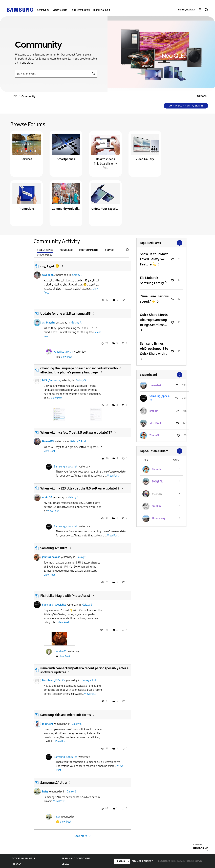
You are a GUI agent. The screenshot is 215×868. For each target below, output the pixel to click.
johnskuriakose (51, 557)
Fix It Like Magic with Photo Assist (65, 596)
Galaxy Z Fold (78, 441)
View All (161, 243)
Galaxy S (77, 275)
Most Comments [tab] (89, 250)
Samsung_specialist (66, 467)
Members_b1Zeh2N (54, 680)
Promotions (27, 209)
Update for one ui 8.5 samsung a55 (66, 314)
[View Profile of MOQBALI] (155, 423)
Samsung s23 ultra (54, 548)
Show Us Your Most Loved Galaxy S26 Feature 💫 (154, 259)
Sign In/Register (187, 10)
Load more (81, 836)
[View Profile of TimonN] (154, 435)
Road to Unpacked (80, 10)
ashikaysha (49, 323)
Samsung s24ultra (53, 783)
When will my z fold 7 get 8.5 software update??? (76, 432)
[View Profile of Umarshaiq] (156, 385)
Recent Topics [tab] (45, 250)
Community (43, 10)
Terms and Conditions (76, 858)
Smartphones (66, 159)
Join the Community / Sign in (186, 106)
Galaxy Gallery (60, 10)
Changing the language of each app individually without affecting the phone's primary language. (81, 370)
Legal (65, 864)
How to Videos (105, 159)
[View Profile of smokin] (154, 411)
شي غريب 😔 (50, 266)
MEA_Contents (51, 380)
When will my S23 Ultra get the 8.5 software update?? (80, 488)
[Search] (56, 74)
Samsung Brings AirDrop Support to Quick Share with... (154, 349)
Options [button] (202, 96)
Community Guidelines (66, 209)
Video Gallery (145, 159)
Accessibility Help (23, 858)
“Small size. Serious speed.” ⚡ (154, 299)
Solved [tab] (109, 250)
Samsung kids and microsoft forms (66, 715)
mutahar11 (60, 651)
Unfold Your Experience (105, 209)
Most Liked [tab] (66, 250)
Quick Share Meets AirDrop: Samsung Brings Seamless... (154, 320)
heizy (45, 792)
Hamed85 (48, 441)
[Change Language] (122, 861)
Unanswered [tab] (45, 255)
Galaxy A (76, 323)
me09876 (48, 724)
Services (26, 159)
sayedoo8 (48, 275)
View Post (67, 357)
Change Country (142, 861)
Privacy (17, 864)
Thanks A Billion (101, 10)
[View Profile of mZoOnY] (157, 494)
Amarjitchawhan (63, 351)
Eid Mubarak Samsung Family (152, 280)
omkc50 (47, 497)
